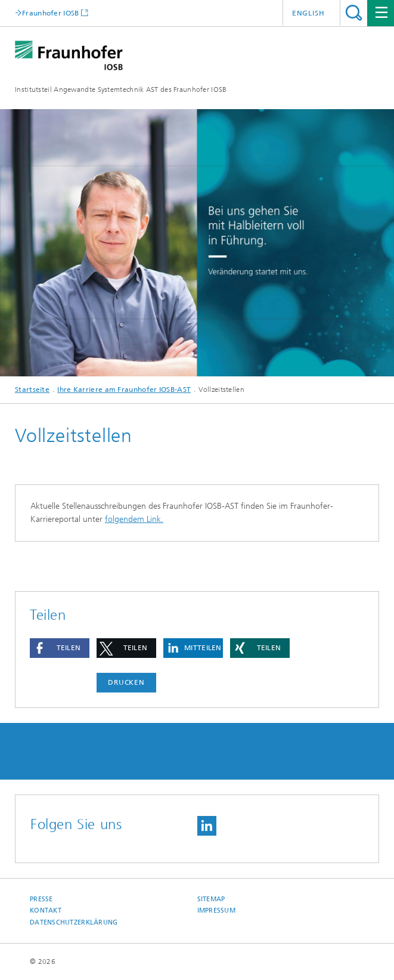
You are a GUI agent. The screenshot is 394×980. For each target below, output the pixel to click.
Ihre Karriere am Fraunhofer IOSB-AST (124, 389)
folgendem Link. (134, 519)
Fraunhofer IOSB (51, 13)
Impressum (216, 911)
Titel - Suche (354, 13)
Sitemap (211, 899)
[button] (60, 648)
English (308, 13)
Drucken (126, 682)
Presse (41, 899)
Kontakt (46, 911)
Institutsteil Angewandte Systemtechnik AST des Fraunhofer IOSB (121, 89)
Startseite (32, 389)
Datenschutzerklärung (74, 922)
